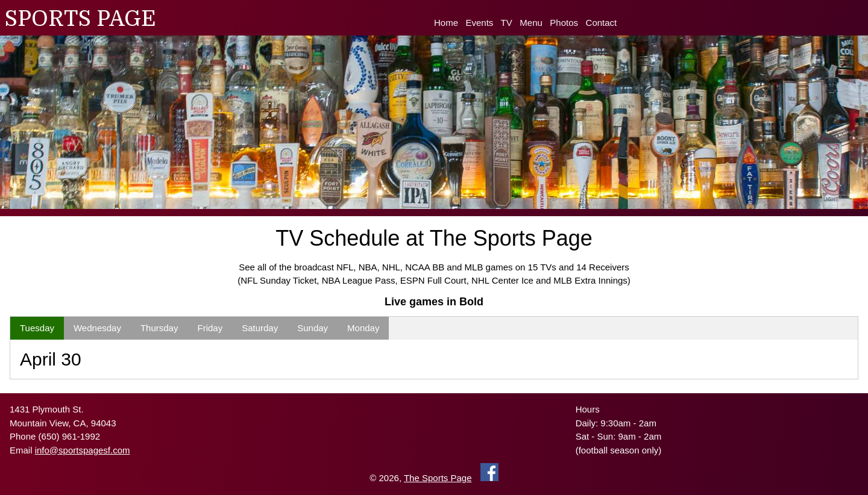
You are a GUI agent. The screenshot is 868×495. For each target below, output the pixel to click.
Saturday (260, 328)
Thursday (159, 328)
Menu (531, 23)
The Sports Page (438, 478)
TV (507, 23)
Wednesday (97, 328)
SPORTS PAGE (80, 19)
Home (446, 23)
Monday (363, 328)
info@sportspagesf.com (83, 450)
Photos (564, 23)
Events (480, 23)
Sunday (313, 328)
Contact (602, 23)
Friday (210, 328)
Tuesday (37, 328)
